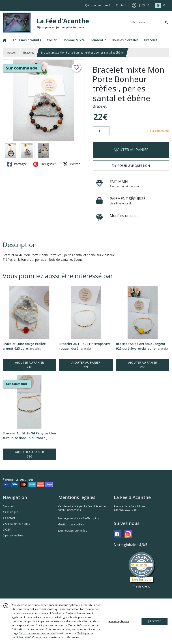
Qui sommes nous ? (16, 524)
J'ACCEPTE (155, 621)
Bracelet (29, 53)
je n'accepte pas (119, 621)
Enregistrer (45, 164)
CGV (7, 530)
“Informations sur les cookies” (38, 633)
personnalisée (13, 535)
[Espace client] (134, 5)
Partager (17, 164)
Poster (71, 164)
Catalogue (10, 512)
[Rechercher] (166, 23)
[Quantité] (101, 131)
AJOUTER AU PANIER (131, 150)
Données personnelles (73, 531)
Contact (121, 5)
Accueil (12, 53)
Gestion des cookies (71, 524)
